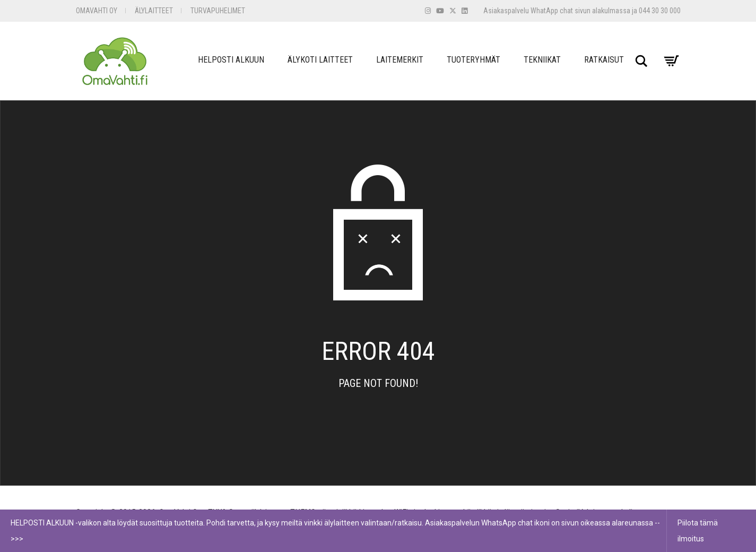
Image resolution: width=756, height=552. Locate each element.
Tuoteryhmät (473, 60)
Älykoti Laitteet (320, 60)
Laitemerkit (400, 60)
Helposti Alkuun (231, 60)
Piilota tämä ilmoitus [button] (698, 531)
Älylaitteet (154, 11)
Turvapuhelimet (218, 11)
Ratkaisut (604, 60)
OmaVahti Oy (97, 11)
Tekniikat (542, 60)
